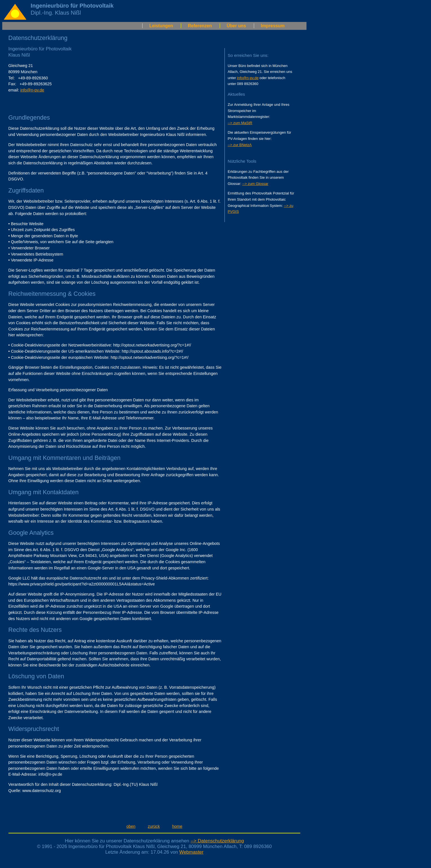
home (177, 826)
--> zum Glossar (255, 184)
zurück (154, 826)
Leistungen (161, 26)
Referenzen (200, 26)
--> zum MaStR (240, 123)
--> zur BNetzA (240, 145)
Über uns (236, 26)
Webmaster (192, 852)
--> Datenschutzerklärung (217, 841)
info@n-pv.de (32, 90)
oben (131, 826)
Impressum (273, 26)
